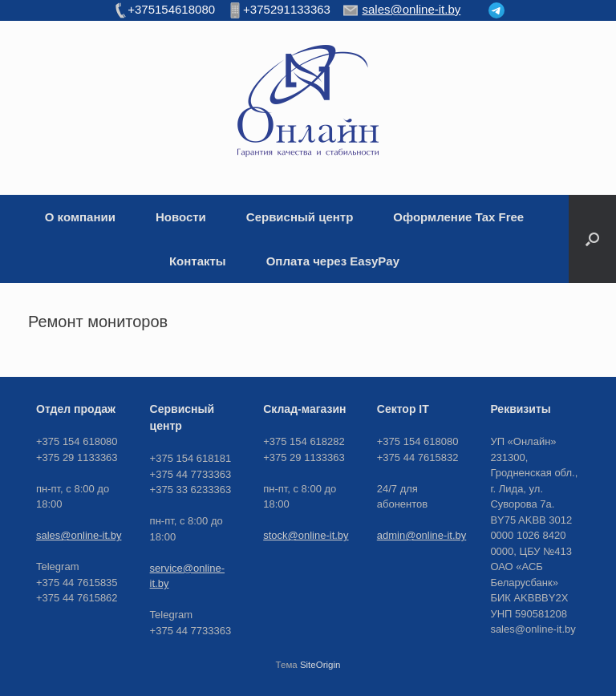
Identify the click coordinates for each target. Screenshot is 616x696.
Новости (181, 217)
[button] (592, 239)
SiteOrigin (320, 665)
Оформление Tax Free (458, 217)
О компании (80, 217)
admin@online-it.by (421, 535)
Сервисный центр (300, 217)
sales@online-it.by (79, 535)
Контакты (198, 261)
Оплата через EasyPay (333, 261)
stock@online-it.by (306, 535)
